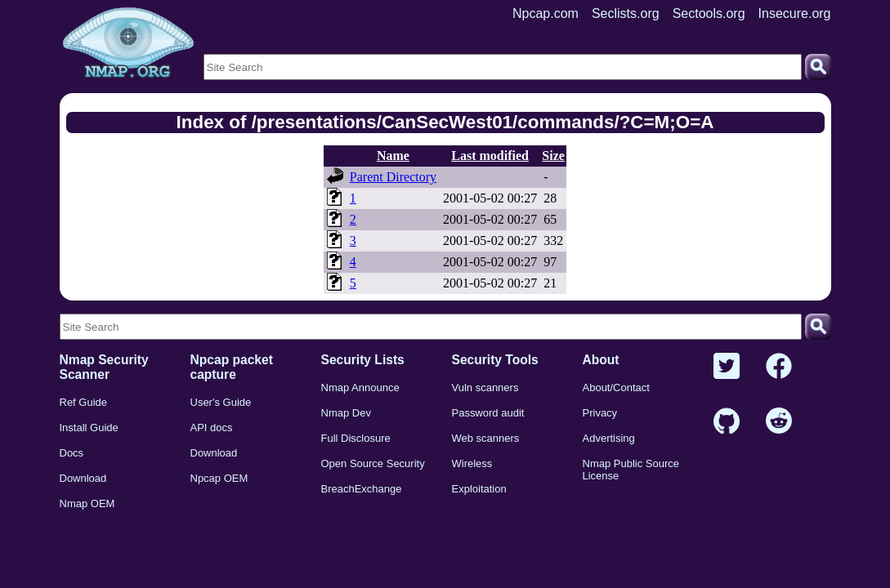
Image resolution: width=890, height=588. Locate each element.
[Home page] (128, 43)
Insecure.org (795, 13)
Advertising (609, 438)
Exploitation (479, 489)
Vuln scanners (485, 388)
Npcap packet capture (232, 367)
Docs (72, 453)
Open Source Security (373, 463)
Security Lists (363, 360)
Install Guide (89, 428)
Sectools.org (709, 13)
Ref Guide (84, 402)
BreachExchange (362, 489)
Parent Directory (393, 177)
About (601, 360)
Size (553, 156)
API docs (212, 428)
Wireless (472, 463)
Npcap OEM (219, 478)
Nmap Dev (346, 413)
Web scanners (486, 438)
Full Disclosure (356, 438)
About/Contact (616, 388)
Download (83, 478)
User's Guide (221, 402)
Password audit (488, 413)
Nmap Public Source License (631, 470)
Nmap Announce (360, 388)
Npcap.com (546, 13)
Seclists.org (626, 13)
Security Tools (495, 360)
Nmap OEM (87, 503)
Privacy (600, 413)
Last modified (490, 156)
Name (393, 156)
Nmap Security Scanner (104, 367)
